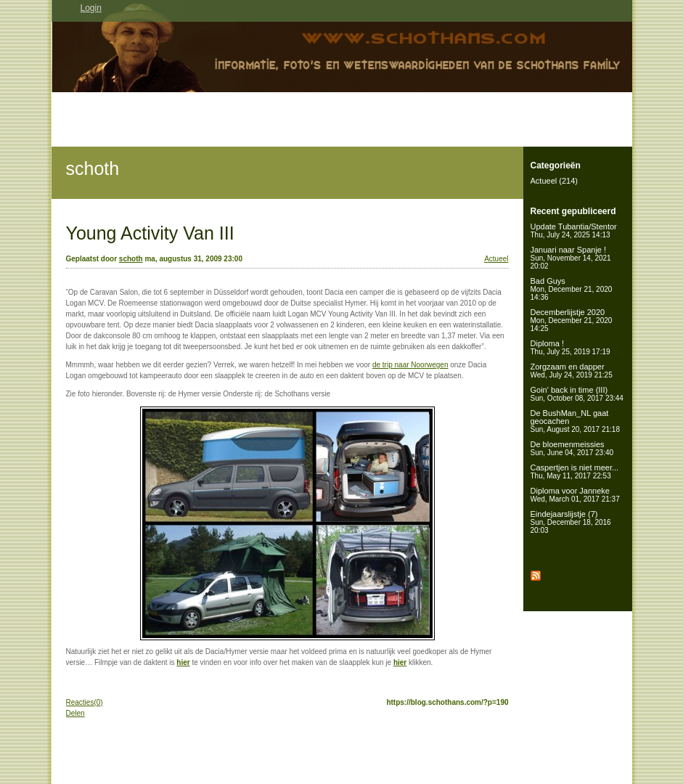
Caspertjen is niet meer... (575, 471)
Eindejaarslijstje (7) (571, 522)
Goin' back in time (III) (577, 394)
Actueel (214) (554, 181)
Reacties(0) (85, 702)
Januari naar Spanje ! (571, 258)
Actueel (496, 259)
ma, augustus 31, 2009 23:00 (193, 259)
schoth (93, 168)
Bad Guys (572, 289)
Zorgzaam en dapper (572, 371)
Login (91, 8)
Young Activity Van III (150, 233)
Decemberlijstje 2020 (572, 320)
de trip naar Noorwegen (410, 365)
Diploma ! (570, 347)
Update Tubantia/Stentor (574, 230)
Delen (75, 713)
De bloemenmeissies (572, 448)
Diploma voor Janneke (575, 495)
